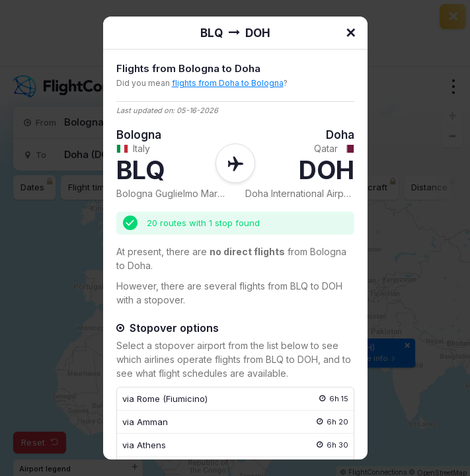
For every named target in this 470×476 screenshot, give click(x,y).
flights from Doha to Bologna (228, 83)
